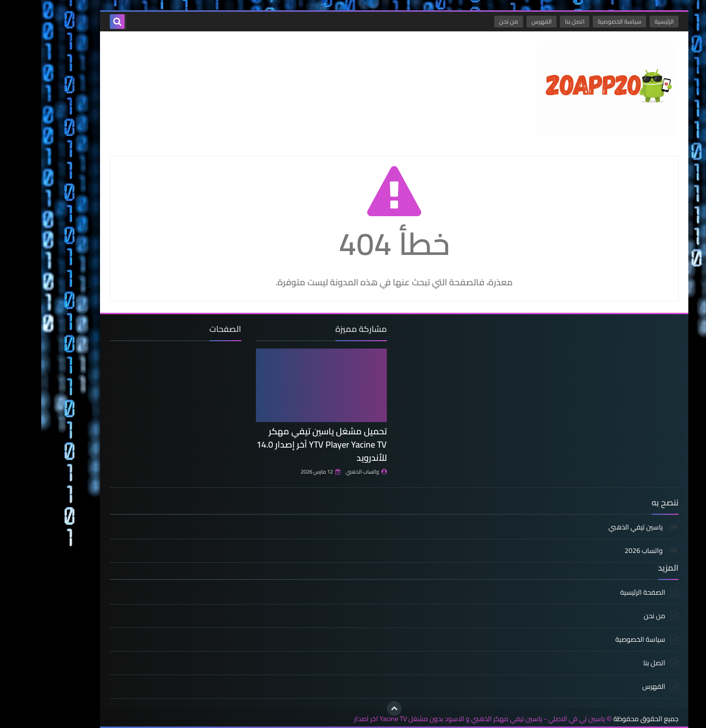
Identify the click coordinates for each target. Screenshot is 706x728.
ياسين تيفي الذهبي (595, 528)
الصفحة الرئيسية (602, 593)
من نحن (467, 21)
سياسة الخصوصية (578, 21)
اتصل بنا (533, 21)
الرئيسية (623, 21)
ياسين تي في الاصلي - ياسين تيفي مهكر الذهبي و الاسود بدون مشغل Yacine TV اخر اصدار (438, 719)
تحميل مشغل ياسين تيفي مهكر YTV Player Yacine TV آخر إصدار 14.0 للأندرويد (280, 444)
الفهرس (500, 21)
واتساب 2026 (603, 551)
